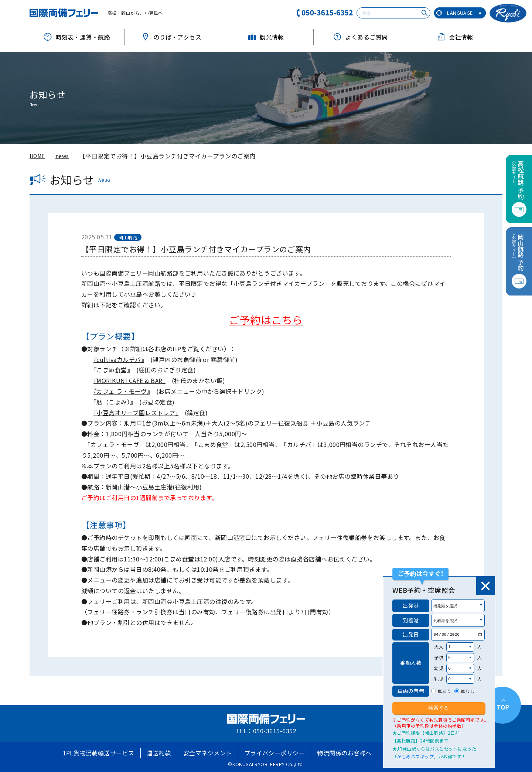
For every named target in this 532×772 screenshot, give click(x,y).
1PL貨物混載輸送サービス (99, 753)
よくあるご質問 (360, 37)
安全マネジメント (208, 753)
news (62, 156)
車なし (468, 691)
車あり (444, 691)
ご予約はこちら (266, 320)
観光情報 (266, 37)
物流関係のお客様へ (344, 753)
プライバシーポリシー (275, 753)
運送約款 (159, 753)
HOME (37, 156)
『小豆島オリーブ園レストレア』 (136, 413)
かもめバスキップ (415, 756)
